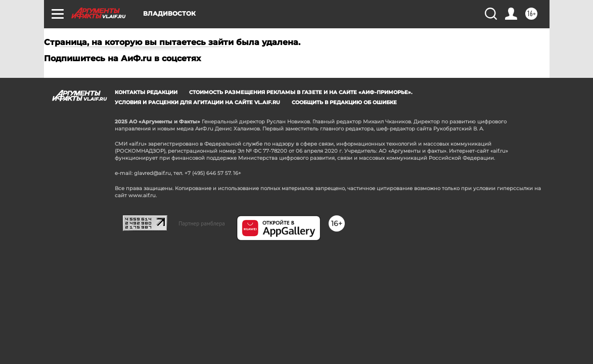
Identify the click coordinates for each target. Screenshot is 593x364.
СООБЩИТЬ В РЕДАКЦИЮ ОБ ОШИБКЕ (344, 102)
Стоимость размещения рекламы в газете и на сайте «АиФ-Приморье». (301, 92)
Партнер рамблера (202, 223)
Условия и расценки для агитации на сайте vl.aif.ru (197, 102)
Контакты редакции (146, 92)
